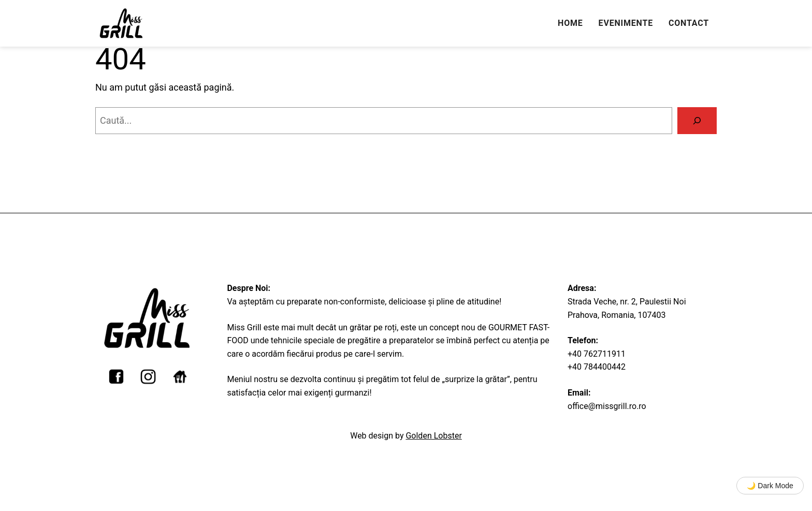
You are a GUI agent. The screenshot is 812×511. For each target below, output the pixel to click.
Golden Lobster (433, 436)
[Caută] (697, 121)
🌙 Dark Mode (770, 486)
